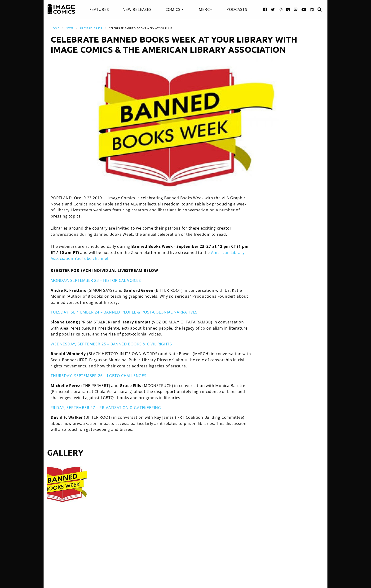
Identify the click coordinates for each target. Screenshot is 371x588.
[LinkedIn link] (312, 9)
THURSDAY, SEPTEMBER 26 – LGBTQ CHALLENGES (99, 376)
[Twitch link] (296, 9)
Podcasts (237, 9)
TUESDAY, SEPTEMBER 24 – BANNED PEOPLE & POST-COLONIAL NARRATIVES (124, 312)
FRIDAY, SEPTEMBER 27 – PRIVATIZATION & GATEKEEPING (106, 408)
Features (99, 9)
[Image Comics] (61, 9)
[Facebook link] (265, 9)
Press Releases (91, 28)
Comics (173, 9)
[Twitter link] (273, 9)
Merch (206, 9)
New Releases (137, 9)
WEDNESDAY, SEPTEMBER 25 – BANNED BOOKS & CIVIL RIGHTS (111, 344)
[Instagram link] (281, 9)
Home (55, 28)
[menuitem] (99, 9)
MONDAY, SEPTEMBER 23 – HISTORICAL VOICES (96, 280)
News (70, 28)
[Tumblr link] (288, 9)
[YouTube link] (304, 9)
